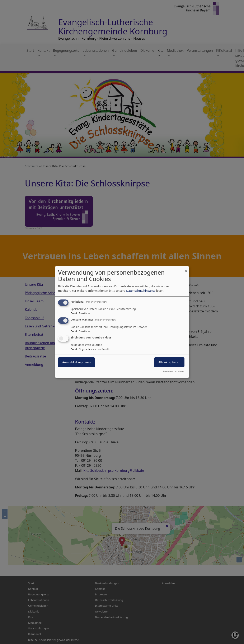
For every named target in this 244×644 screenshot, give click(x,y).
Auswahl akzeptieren (76, 362)
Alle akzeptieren (169, 362)
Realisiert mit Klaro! (174, 371)
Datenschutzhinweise (141, 291)
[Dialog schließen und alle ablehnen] (186, 269)
